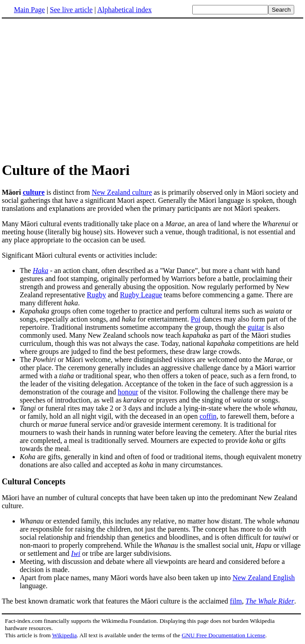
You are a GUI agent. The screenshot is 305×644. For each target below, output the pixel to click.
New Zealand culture (122, 192)
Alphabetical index (124, 10)
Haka (41, 271)
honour (128, 392)
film (236, 601)
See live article (71, 10)
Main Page (29, 10)
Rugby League (141, 295)
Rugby (96, 295)
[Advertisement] (153, 89)
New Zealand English (264, 578)
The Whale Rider (270, 601)
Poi (196, 319)
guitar (256, 327)
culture (34, 192)
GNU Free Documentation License (223, 635)
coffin (208, 416)
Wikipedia (64, 635)
